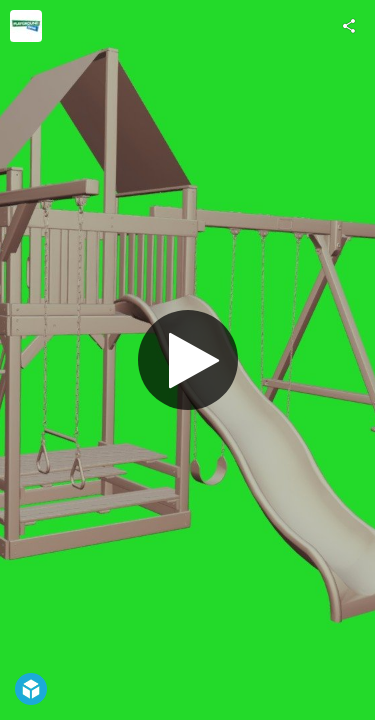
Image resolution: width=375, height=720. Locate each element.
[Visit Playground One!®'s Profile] (26, 26)
